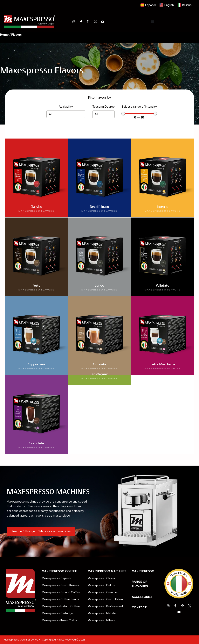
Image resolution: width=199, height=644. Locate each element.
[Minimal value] (139, 113)
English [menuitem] (169, 5)
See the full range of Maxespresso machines (41, 531)
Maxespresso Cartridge (57, 613)
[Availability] (66, 114)
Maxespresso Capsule (57, 578)
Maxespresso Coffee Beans (60, 599)
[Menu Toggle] (152, 22)
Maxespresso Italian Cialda (59, 620)
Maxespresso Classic (102, 578)
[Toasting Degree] (103, 114)
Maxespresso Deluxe (102, 585)
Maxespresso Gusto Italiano (60, 585)
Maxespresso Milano (101, 620)
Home (4, 35)
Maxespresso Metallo (102, 613)
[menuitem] (148, 5)
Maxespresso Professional (105, 606)
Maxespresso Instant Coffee (61, 606)
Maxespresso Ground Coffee (61, 592)
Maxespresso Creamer (103, 592)
